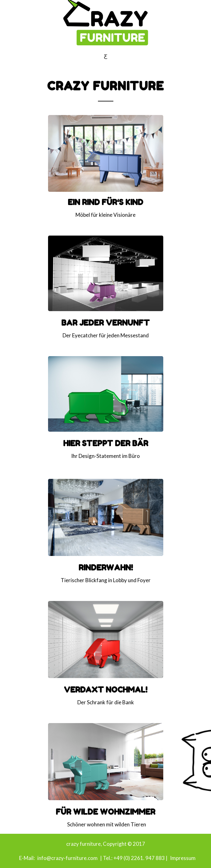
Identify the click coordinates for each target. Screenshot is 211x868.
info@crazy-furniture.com (67, 858)
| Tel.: (106, 858)
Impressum (183, 858)
